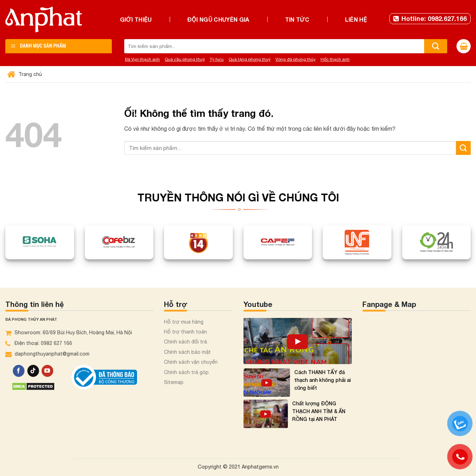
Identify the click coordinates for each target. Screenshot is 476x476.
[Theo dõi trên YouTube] (47, 371)
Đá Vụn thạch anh (142, 59)
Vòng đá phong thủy (296, 59)
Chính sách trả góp (186, 372)
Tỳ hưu (217, 59)
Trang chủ (25, 74)
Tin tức (297, 19)
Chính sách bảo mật (187, 352)
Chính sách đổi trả (185, 342)
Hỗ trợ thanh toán (185, 332)
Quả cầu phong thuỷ (185, 59)
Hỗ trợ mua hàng (184, 322)
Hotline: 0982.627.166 (430, 18)
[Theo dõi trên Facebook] (19, 371)
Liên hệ (356, 19)
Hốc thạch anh (335, 59)
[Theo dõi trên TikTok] (33, 371)
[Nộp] (436, 46)
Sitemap (174, 382)
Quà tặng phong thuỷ (250, 59)
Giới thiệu (136, 19)
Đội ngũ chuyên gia (218, 19)
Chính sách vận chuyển (191, 362)
